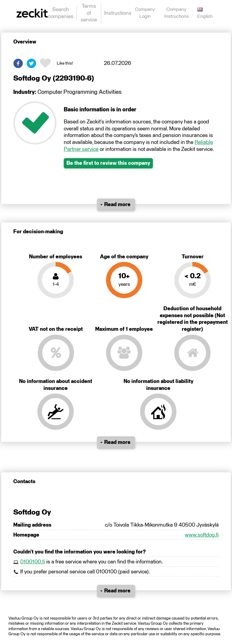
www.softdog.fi (202, 535)
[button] (18, 63)
